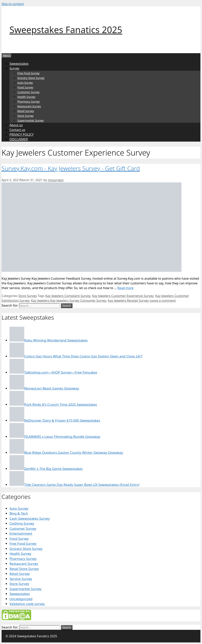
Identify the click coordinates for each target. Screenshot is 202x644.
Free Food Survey (29, 73)
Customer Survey (28, 92)
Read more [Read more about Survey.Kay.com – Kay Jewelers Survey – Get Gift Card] (125, 288)
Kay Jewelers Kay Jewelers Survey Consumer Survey (69, 301)
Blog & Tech (19, 513)
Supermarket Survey (30, 120)
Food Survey (25, 87)
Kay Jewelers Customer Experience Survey (123, 296)
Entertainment (21, 533)
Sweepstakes (19, 64)
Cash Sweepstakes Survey (30, 518)
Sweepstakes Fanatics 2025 (66, 30)
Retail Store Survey (24, 569)
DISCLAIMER (19, 139)
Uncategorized (21, 599)
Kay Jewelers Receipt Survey (128, 301)
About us (16, 125)
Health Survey (26, 97)
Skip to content (13, 4)
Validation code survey (27, 604)
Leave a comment (163, 301)
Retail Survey (26, 111)
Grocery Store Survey (31, 78)
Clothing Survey (22, 523)
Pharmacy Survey (29, 102)
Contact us (17, 130)
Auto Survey (25, 83)
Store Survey (25, 116)
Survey (14, 68)
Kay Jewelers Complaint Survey (68, 296)
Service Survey (21, 579)
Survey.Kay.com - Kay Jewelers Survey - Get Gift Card (71, 168)
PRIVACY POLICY (22, 135)
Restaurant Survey (29, 106)
